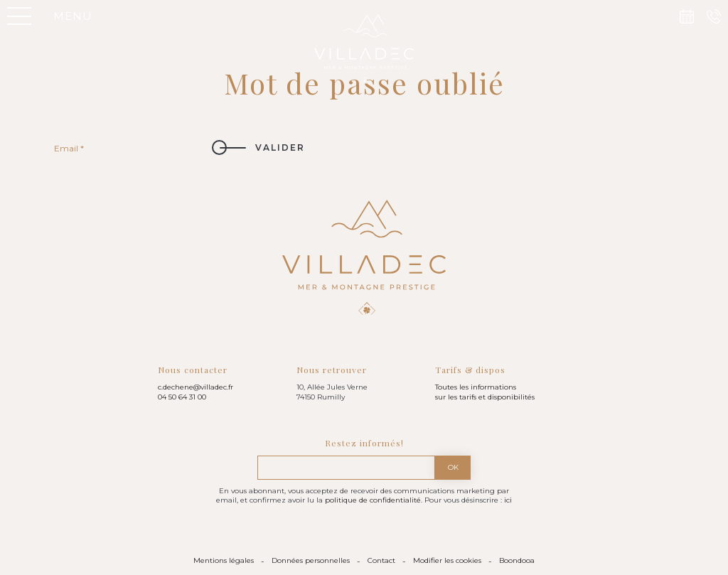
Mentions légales (224, 560)
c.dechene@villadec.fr (196, 387)
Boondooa (517, 560)
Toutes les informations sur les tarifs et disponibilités (485, 392)
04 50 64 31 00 (182, 397)
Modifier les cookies (447, 560)
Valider (280, 147)
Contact (381, 560)
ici (508, 500)
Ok (453, 467)
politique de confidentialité (373, 500)
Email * (69, 148)
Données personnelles (311, 560)
